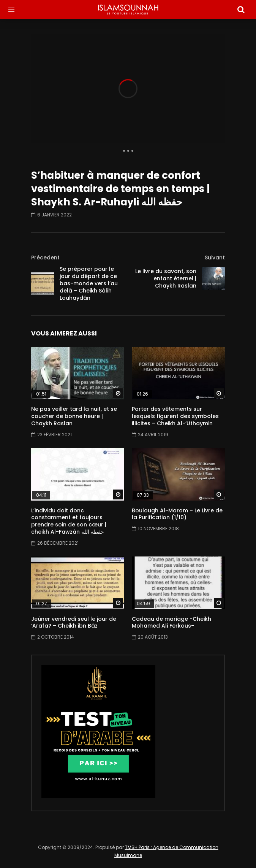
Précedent (45, 258)
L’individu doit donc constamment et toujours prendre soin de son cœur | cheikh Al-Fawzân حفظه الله (69, 521)
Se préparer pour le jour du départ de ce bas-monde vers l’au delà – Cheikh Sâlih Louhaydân (89, 283)
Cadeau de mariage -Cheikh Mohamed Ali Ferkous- (171, 622)
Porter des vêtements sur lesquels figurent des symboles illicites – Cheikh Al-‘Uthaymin (175, 416)
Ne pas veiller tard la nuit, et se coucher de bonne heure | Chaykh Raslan (74, 416)
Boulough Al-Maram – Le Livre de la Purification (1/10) (177, 514)
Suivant (215, 258)
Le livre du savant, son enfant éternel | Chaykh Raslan (166, 278)
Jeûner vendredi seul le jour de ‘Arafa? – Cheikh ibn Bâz (74, 622)
